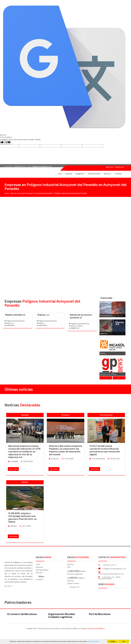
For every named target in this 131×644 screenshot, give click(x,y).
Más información (93, 641)
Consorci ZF (75, 587)
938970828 (42, 325)
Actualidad (14, 461)
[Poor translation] (8, 143)
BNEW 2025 (104, 334)
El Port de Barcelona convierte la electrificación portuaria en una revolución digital (105, 450)
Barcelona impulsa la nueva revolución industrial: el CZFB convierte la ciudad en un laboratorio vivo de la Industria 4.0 (24, 452)
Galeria (41, 577)
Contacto (118, 174)
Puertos (70, 581)
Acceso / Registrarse (115, 167)
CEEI (69, 567)
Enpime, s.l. (44, 315)
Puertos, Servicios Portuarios (22, 193)
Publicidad (106, 298)
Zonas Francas (73, 583)
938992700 (74, 328)
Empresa (69, 174)
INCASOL (103, 354)
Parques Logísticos (75, 574)
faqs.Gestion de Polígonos (96, 629)
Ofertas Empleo (94, 174)
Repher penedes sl (15, 315)
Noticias (107, 174)
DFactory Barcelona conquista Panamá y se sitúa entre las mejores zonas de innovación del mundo (65, 450)
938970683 (9, 325)
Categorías (79, 174)
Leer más (8, 586)
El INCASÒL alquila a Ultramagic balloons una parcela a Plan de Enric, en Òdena (23, 517)
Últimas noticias (19, 389)
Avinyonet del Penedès (44, 193)
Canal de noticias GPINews (108, 374)
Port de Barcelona (106, 316)
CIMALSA (73, 578)
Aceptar (112, 641)
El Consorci (55, 459)
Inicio (60, 174)
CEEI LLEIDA (75, 571)
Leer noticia (13, 469)
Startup (70, 564)
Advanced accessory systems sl (81, 316)
